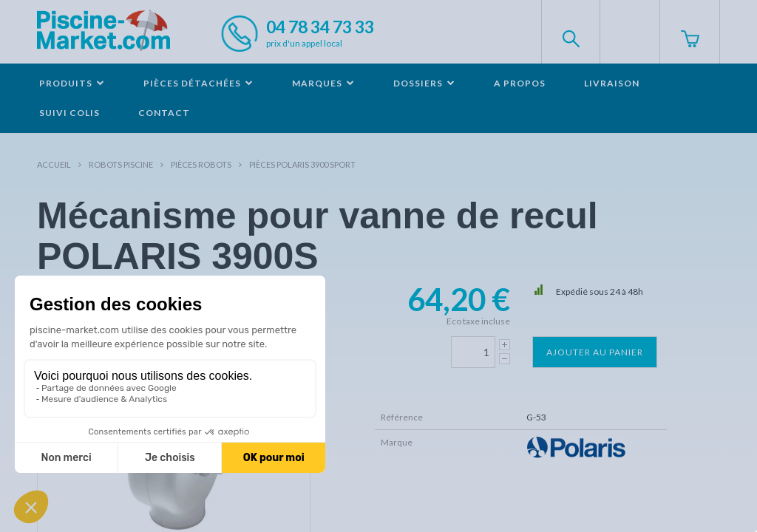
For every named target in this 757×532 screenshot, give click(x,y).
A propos (520, 83)
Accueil (54, 164)
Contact (164, 113)
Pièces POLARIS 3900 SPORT (302, 164)
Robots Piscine (121, 164)
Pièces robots (201, 164)
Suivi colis (69, 113)
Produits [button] (72, 83)
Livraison (612, 83)
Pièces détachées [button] (198, 83)
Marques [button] (323, 83)
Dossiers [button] (424, 83)
